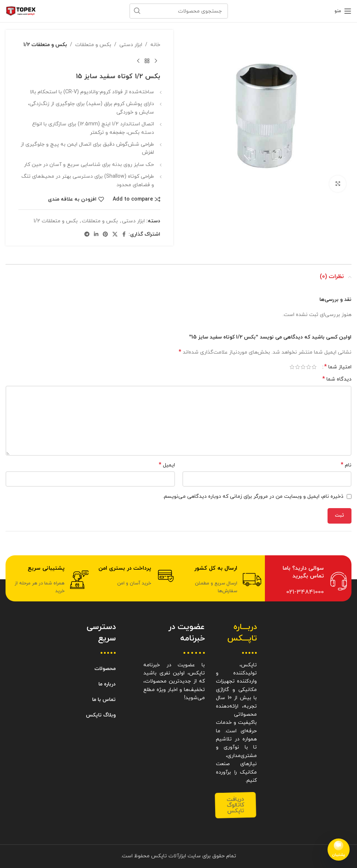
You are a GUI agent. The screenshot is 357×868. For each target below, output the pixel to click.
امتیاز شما (338, 367)
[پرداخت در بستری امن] (166, 576)
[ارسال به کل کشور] (252, 580)
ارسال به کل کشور (216, 568)
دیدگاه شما (337, 379)
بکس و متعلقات (93, 45)
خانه (155, 45)
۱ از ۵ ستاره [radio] (314, 367)
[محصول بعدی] (138, 61)
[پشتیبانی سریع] (79, 580)
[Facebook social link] (124, 235)
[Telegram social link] (87, 235)
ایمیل (167, 465)
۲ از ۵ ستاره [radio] (309, 367)
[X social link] (115, 235)
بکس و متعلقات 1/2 (45, 45)
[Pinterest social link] (105, 235)
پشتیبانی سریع (46, 568)
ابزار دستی (131, 45)
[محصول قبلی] (156, 61)
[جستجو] (179, 11)
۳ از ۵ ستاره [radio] (303, 367)
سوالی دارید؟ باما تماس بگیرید (303, 572)
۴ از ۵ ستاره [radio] (297, 367)
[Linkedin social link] (96, 235)
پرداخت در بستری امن (125, 568)
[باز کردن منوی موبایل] (343, 11)
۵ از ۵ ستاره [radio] (292, 367)
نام (346, 465)
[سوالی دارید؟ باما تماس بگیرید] (339, 581)
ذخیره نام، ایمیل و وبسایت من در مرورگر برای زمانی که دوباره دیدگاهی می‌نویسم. (253, 497)
